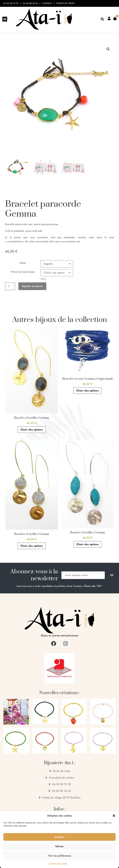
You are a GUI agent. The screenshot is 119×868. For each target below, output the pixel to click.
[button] (114, 816)
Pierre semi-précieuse (23, 272)
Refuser (60, 846)
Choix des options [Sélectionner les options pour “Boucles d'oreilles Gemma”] (32, 430)
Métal (23, 263)
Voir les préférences (60, 856)
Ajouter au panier (32, 286)
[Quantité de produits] (10, 286)
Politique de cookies (58, 863)
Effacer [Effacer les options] (43, 279)
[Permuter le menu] (5, 19)
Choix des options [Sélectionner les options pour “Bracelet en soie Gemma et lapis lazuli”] (87, 391)
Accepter (59, 837)
